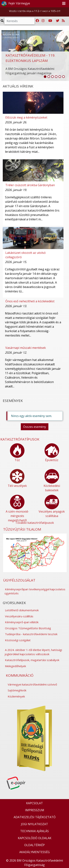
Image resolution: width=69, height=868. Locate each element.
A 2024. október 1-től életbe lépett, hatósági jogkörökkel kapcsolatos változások (33, 652)
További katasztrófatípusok (35, 523)
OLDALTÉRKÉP (34, 845)
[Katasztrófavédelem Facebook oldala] (37, 21)
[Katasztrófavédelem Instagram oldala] (43, 21)
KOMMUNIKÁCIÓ (20, 675)
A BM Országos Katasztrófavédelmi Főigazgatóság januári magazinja (30, 71)
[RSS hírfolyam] (63, 21)
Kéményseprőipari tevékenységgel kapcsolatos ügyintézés (35, 591)
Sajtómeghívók (17, 690)
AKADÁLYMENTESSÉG (34, 852)
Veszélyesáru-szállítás (19, 616)
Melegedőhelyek (15, 666)
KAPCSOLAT (34, 803)
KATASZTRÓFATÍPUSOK (20, 439)
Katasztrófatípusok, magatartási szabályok (32, 660)
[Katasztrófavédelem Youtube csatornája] (50, 21)
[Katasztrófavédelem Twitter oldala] (58, 21)
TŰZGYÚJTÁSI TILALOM (22, 529)
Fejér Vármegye (15, 4)
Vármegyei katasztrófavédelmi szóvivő (32, 684)
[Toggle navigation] (64, 4)
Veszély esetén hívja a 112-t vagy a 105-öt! (35, 11)
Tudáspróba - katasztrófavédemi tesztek (31, 634)
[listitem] (45, 77)
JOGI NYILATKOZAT (34, 824)
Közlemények (16, 696)
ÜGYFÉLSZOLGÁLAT (19, 580)
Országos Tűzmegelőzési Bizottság (28, 628)
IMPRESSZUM (35, 810)
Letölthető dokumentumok (22, 610)
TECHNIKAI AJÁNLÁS (34, 831)
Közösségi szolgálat (18, 640)
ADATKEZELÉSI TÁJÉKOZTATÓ (35, 817)
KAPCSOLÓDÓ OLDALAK (35, 838)
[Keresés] (20, 21)
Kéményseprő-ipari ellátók (22, 622)
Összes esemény (35, 427)
